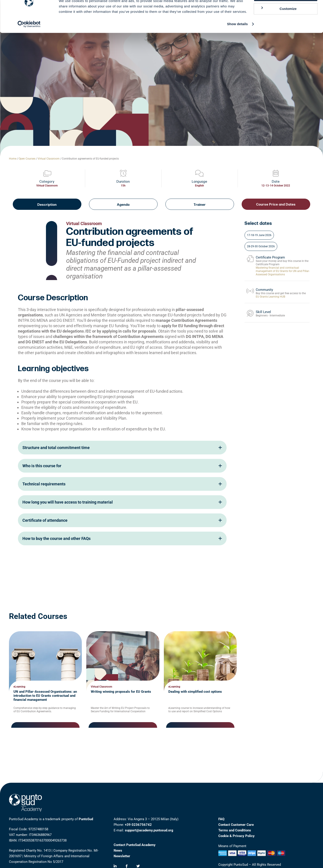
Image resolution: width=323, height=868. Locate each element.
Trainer (200, 205)
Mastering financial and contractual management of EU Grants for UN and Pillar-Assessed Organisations (283, 271)
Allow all (286, 11)
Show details (237, 39)
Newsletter (122, 856)
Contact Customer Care (236, 825)
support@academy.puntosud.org (149, 830)
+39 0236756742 (138, 825)
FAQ (221, 819)
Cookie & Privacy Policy (236, 836)
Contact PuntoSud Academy (135, 845)
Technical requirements (122, 484)
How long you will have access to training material (122, 502)
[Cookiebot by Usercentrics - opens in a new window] (29, 39)
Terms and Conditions (235, 830)
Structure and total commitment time (122, 448)
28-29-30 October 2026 (261, 246)
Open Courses (27, 159)
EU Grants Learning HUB (270, 297)
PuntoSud (86, 819)
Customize (278, 24)
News (118, 850)
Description (47, 205)
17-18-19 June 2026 (259, 235)
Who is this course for (122, 466)
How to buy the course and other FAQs (122, 538)
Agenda (123, 205)
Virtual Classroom (49, 159)
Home (13, 159)
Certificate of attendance (122, 520)
